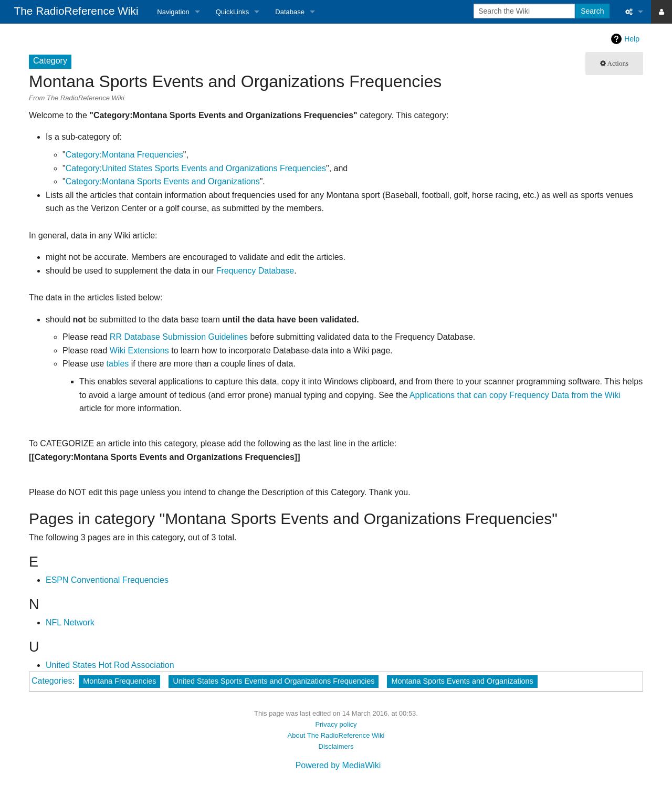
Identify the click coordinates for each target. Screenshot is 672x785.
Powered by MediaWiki (338, 765)
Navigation (173, 12)
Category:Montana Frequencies (124, 155)
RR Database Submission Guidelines (179, 337)
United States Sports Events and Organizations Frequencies (274, 681)
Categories (52, 681)
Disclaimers (336, 746)
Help (632, 39)
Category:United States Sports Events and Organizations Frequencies (196, 168)
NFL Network (70, 622)
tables (118, 364)
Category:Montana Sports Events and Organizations (163, 181)
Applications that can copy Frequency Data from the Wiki (515, 395)
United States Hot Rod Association (110, 665)
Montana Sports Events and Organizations (462, 681)
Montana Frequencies (119, 681)
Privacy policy (336, 724)
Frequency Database (255, 271)
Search (592, 11)
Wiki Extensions (139, 350)
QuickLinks (233, 12)
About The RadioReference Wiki (336, 735)
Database (290, 12)
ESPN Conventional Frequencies (107, 580)
